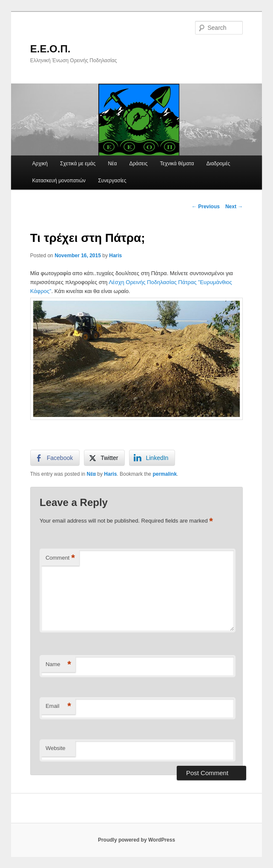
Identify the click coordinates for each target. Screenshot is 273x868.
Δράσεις (138, 164)
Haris (115, 256)
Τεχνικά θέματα (177, 164)
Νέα (112, 164)
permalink (165, 474)
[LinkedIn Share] (152, 458)
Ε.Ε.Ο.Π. (50, 49)
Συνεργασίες (112, 181)
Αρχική (40, 164)
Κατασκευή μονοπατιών (59, 181)
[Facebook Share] (55, 458)
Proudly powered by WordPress (136, 840)
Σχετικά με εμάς (78, 164)
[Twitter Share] (104, 458)
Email (58, 706)
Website (56, 748)
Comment (60, 558)
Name (58, 665)
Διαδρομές (218, 164)
